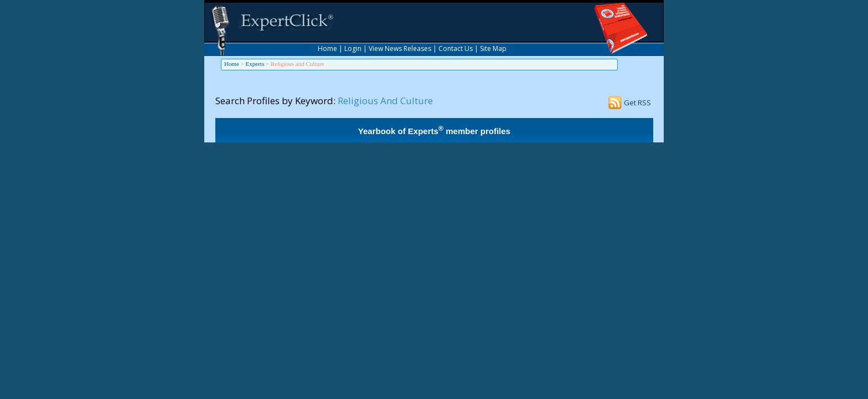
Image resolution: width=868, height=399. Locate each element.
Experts (255, 64)
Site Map (493, 48)
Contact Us (456, 48)
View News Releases (400, 48)
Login (353, 48)
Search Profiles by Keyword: (275, 101)
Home (327, 48)
